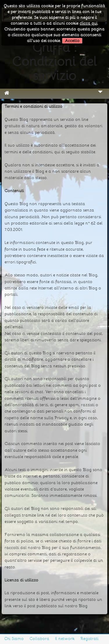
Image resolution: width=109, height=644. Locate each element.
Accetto (72, 41)
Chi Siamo (14, 639)
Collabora (40, 639)
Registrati (90, 639)
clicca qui (89, 23)
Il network (65, 639)
